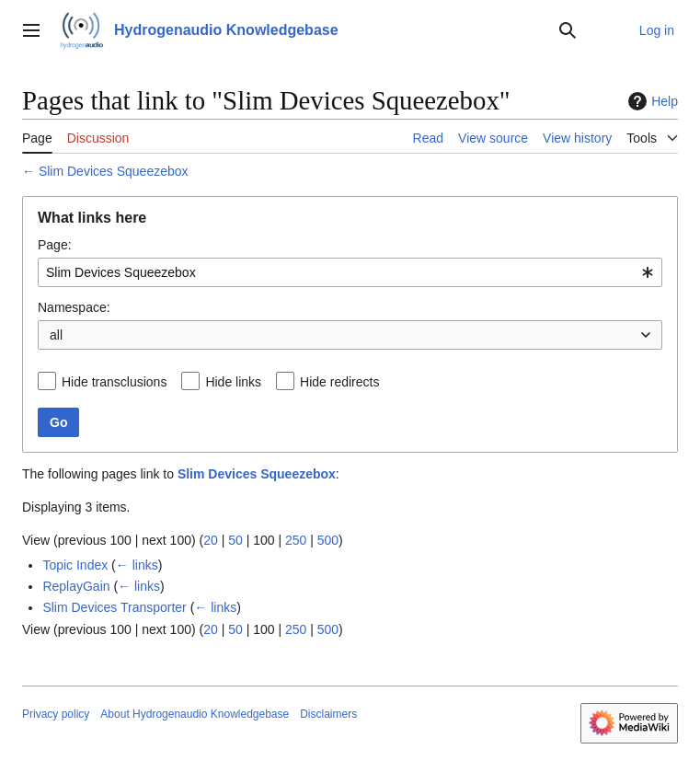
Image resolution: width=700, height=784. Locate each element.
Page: (55, 245)
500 (328, 540)
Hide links (233, 382)
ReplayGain (76, 586)
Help (651, 101)
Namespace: (74, 307)
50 (235, 540)
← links (137, 565)
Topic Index (75, 565)
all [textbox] (56, 335)
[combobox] (350, 272)
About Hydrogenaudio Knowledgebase (195, 714)
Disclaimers (328, 714)
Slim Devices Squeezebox (114, 171)
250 (296, 540)
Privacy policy (56, 714)
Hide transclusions (114, 382)
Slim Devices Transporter (114, 607)
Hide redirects (339, 382)
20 (211, 540)
